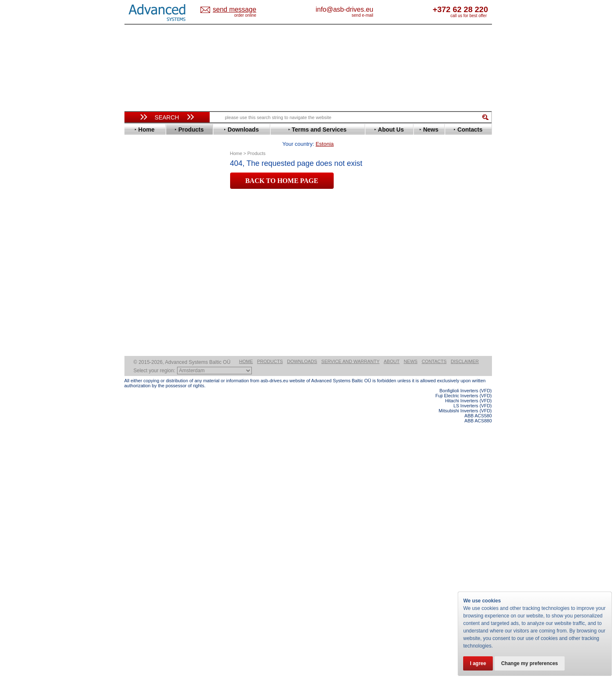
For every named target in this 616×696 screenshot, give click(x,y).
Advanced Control (155, 187)
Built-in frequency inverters (157, 613)
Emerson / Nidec (153, 231)
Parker (140, 331)
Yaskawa (143, 394)
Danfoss (143, 212)
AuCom (142, 417)
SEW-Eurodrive (152, 357)
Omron (141, 325)
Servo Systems (148, 458)
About (392, 634)
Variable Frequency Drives (162, 175)
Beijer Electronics (155, 194)
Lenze (140, 300)
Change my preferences (530, 663)
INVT (138, 288)
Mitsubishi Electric (156, 313)
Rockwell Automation (160, 338)
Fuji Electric (147, 256)
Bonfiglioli (145, 200)
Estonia (242, 10)
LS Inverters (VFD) (473, 678)
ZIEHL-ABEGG (151, 388)
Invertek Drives (151, 281)
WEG (138, 382)
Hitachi (141, 269)
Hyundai (143, 275)
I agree (478, 663)
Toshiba (142, 369)
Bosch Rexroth (151, 206)
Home (246, 634)
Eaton (139, 225)
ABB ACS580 (478, 688)
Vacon (140, 375)
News (411, 634)
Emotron (143, 238)
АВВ (138, 410)
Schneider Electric (156, 350)
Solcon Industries (155, 448)
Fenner (141, 250)
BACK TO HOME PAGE (282, 168)
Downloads (302, 634)
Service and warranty (350, 634)
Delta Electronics (154, 219)
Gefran (141, 263)
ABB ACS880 (478, 693)
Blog (134, 529)
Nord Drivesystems (157, 319)
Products (270, 634)
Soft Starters (144, 404)
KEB (138, 294)
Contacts (434, 634)
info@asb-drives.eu (379, 9)
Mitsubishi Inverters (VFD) (465, 683)
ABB (138, 181)
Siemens (143, 363)
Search (167, 117)
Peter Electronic (153, 436)
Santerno (144, 344)
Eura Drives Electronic (161, 244)
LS (136, 306)
